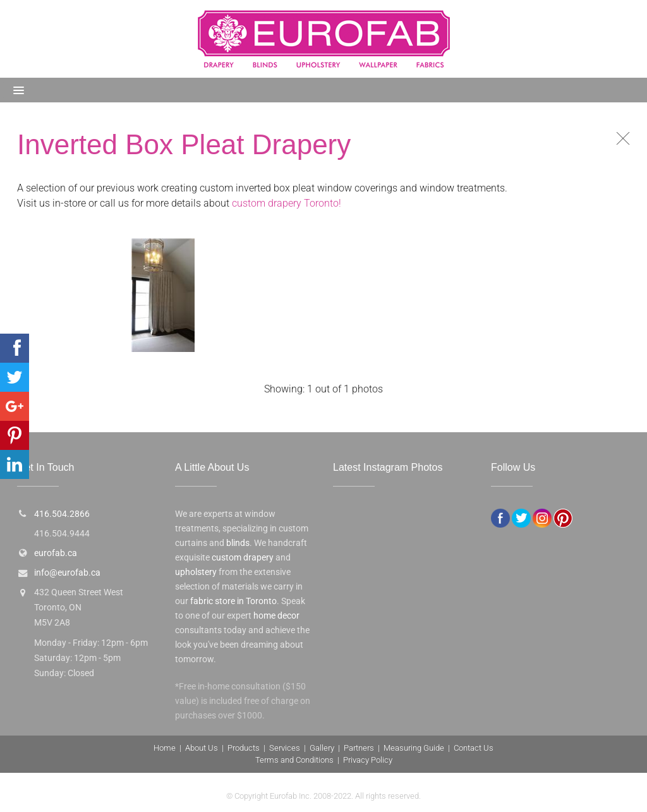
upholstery (196, 572)
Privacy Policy (368, 760)
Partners (359, 748)
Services (285, 748)
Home (165, 748)
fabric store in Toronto (233, 601)
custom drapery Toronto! (287, 203)
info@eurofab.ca (67, 573)
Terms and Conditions (294, 760)
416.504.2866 (62, 514)
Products (244, 748)
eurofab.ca (56, 553)
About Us (202, 748)
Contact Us (474, 748)
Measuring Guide (414, 748)
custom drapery (243, 558)
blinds (238, 543)
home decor (276, 616)
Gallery (322, 748)
